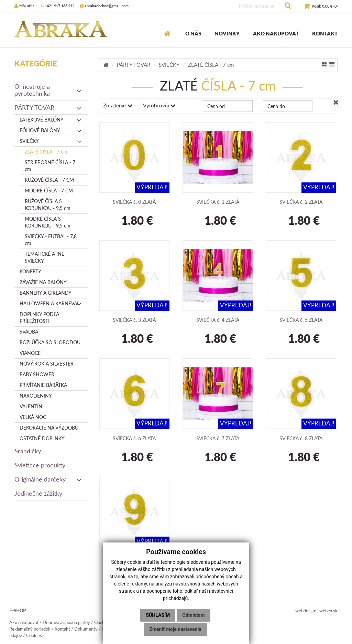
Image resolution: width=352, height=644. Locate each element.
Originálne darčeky (48, 479)
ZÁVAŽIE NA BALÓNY (43, 282)
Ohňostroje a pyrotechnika (48, 90)
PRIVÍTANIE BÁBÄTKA (43, 385)
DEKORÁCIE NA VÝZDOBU (49, 428)
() (321, 6)
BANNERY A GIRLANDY (46, 293)
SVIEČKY (51, 141)
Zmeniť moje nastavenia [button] (175, 629)
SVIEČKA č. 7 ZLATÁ (218, 438)
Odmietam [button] (193, 615)
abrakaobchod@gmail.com (104, 6)
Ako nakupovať (24, 622)
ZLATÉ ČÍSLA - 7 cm (46, 152)
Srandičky (28, 451)
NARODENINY (36, 396)
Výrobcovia (159, 105)
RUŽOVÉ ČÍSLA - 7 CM (49, 180)
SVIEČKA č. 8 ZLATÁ (301, 438)
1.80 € (134, 221)
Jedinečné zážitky (38, 493)
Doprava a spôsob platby (66, 622)
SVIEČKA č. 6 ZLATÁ (134, 438)
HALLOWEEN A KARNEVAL (51, 304)
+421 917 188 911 (58, 6)
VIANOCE (30, 353)
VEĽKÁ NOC (33, 417)
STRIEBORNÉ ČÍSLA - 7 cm (50, 166)
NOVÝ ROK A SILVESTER (47, 364)
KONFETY (30, 271)
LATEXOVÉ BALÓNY (51, 120)
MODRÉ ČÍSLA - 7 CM (49, 191)
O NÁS (193, 33)
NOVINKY (227, 33)
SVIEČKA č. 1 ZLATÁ (218, 202)
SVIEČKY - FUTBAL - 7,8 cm (51, 240)
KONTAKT (325, 33)
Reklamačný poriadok (30, 629)
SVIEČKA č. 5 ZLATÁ (301, 320)
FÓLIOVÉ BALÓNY (51, 130)
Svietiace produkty (40, 465)
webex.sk (328, 611)
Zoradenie (118, 105)
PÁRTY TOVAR (48, 107)
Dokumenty (86, 629)
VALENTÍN (31, 406)
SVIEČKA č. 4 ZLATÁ (218, 320)
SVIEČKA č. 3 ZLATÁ (134, 320)
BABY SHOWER (37, 374)
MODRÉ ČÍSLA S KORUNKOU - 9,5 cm (48, 222)
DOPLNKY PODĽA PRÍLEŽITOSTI (39, 318)
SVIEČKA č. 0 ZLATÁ (134, 202)
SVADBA (29, 332)
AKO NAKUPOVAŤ (276, 33)
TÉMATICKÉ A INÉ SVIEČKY (45, 257)
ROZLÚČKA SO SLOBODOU (50, 342)
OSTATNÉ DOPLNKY (42, 438)
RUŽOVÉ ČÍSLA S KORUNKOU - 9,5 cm (48, 205)
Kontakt (62, 629)
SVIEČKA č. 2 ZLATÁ (301, 202)
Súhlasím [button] (158, 615)
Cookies (34, 635)
